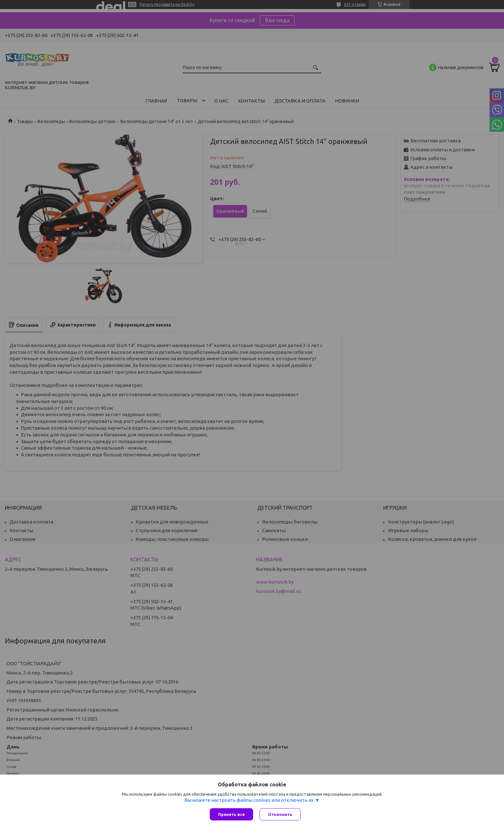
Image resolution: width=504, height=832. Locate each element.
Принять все (231, 814)
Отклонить (280, 814)
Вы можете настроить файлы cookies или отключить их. (250, 800)
